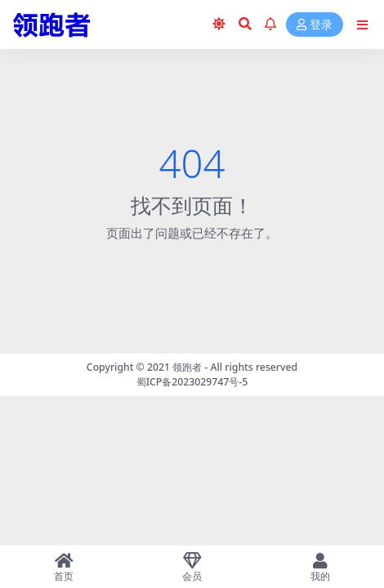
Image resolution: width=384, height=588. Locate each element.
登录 (315, 25)
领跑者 (187, 367)
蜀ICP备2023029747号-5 (192, 382)
